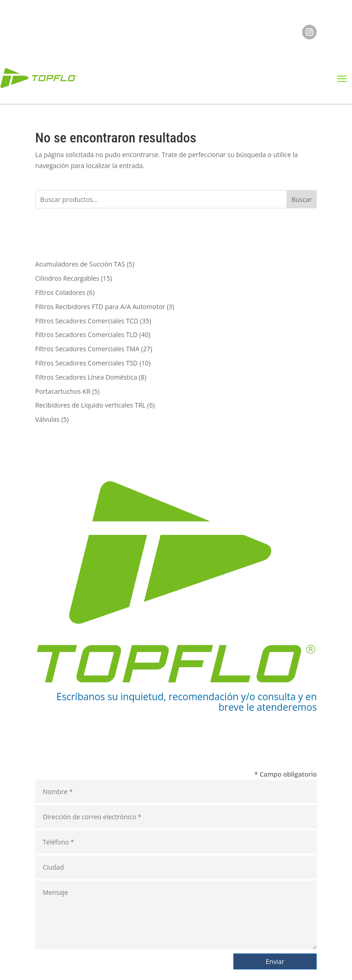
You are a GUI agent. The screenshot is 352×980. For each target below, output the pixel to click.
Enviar (275, 961)
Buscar (302, 199)
